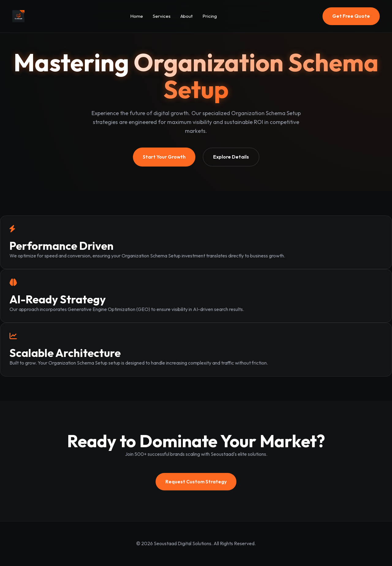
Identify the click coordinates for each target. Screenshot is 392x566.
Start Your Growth (164, 157)
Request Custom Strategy (196, 482)
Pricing (210, 16)
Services (162, 16)
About (187, 16)
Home (137, 16)
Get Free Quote (351, 16)
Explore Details (231, 157)
